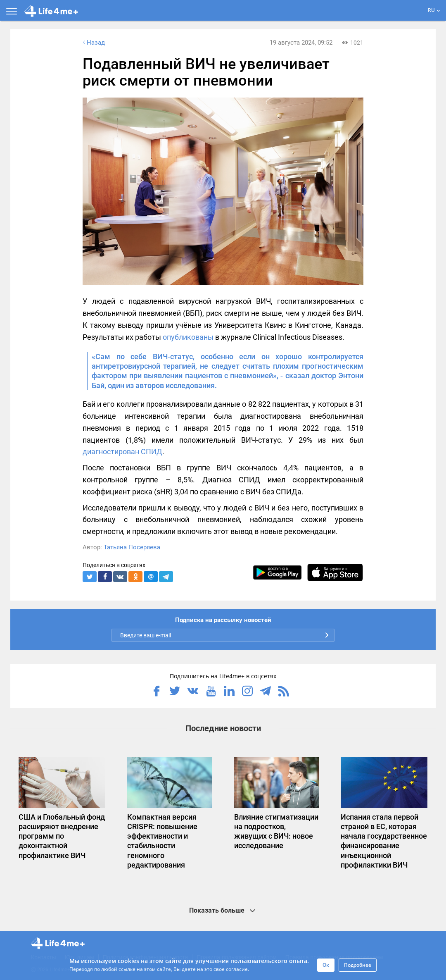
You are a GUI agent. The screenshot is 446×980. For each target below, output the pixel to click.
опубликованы (188, 337)
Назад (93, 43)
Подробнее (358, 965)
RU (434, 10)
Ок (326, 965)
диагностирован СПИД (122, 452)
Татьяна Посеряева (132, 547)
